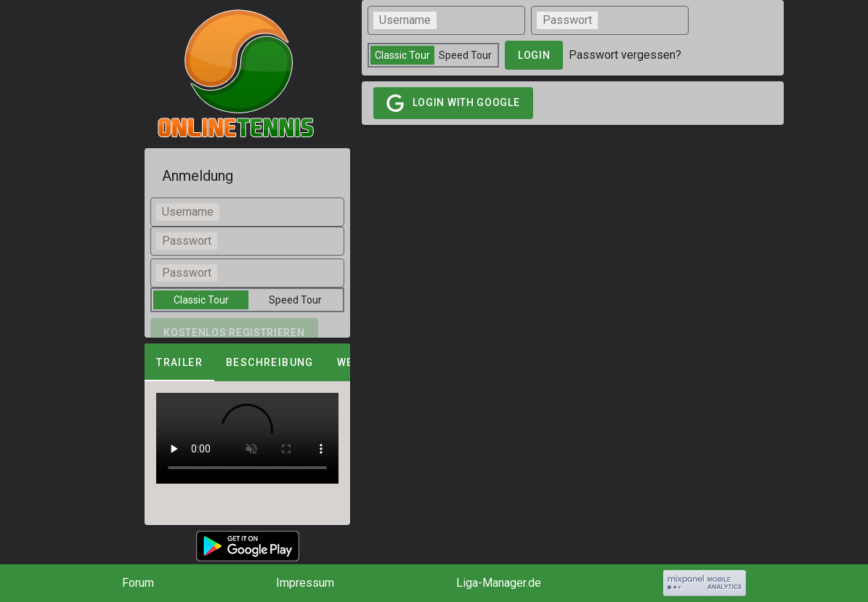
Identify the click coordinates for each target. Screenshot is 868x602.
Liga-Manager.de (499, 583)
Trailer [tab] (179, 362)
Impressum (305, 583)
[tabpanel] (247, 438)
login (534, 55)
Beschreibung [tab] (270, 362)
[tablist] (247, 362)
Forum (138, 583)
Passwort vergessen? (625, 55)
